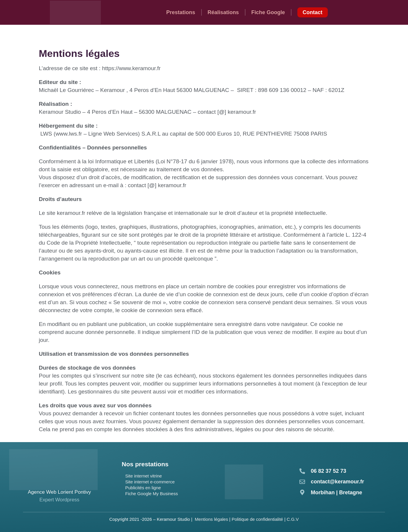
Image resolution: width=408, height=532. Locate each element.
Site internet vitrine (143, 476)
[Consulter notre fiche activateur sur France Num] (244, 482)
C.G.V (293, 519)
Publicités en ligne (143, 488)
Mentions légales (211, 519)
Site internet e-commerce (150, 482)
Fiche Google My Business (151, 494)
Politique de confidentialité (257, 519)
